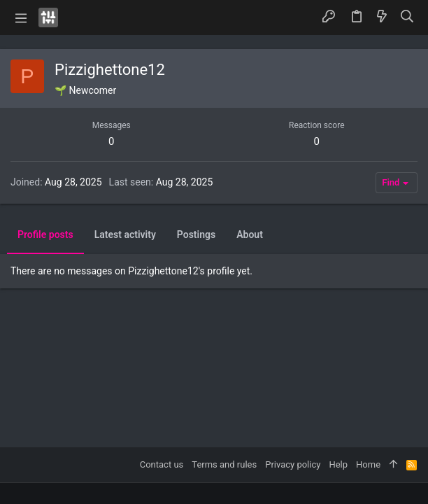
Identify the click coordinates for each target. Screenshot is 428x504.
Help (338, 464)
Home (368, 464)
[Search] (407, 17)
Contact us (162, 464)
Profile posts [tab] (45, 234)
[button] (21, 17)
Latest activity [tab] (125, 234)
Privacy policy (293, 464)
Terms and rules (224, 464)
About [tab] (250, 234)
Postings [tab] (196, 234)
